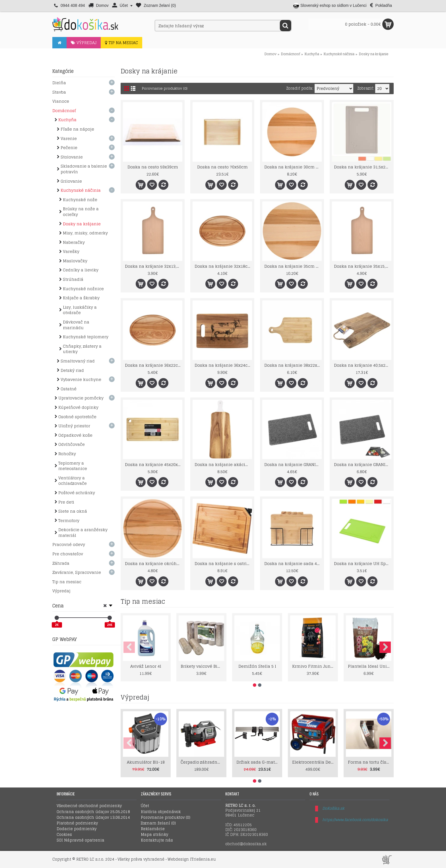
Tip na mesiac (143, 601)
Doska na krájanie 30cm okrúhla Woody (293, 167)
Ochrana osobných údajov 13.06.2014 (93, 818)
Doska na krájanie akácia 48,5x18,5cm (223, 464)
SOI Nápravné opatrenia (80, 840)
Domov (271, 54)
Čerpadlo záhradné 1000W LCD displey (202, 762)
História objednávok (161, 812)
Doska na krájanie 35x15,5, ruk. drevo (363, 266)
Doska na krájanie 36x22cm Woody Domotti (154, 365)
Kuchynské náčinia (339, 54)
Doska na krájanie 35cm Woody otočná (293, 266)
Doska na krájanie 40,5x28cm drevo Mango (363, 365)
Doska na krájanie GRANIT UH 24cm (293, 464)
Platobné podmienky (77, 823)
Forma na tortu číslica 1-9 (370, 762)
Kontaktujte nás (157, 840)
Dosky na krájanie (374, 54)
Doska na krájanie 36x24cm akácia (223, 365)
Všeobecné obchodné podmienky (89, 806)
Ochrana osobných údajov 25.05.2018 (93, 812)
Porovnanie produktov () (166, 818)
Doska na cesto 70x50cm (222, 167)
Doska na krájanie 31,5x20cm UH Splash (363, 167)
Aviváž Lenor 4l (146, 666)
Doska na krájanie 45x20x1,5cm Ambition (154, 464)
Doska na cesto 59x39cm (153, 167)
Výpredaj (135, 697)
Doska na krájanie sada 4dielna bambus (293, 563)
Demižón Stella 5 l (257, 666)
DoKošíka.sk (333, 808)
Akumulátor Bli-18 (146, 762)
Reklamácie (153, 829)
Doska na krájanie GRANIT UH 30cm (363, 464)
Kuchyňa (312, 54)
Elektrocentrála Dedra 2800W (314, 762)
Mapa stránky (154, 835)
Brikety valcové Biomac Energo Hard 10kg (202, 666)
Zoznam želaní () (158, 823)
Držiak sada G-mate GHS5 (258, 762)
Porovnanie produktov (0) (166, 88)
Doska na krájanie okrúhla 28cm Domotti (154, 563)
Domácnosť (291, 54)
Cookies (64, 835)
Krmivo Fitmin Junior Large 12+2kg (314, 666)
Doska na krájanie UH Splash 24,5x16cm (363, 563)
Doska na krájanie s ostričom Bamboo (223, 563)
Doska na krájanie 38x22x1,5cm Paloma (293, 365)
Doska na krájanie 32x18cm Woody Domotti (223, 266)
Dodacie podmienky (77, 829)
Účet (145, 806)
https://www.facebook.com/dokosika (355, 820)
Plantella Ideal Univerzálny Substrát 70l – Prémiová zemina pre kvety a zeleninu (370, 666)
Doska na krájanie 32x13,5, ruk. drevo (154, 266)
